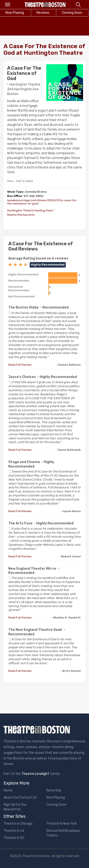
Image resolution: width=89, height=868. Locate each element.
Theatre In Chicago (18, 824)
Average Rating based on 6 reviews (38, 258)
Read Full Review (20, 365)
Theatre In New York (62, 824)
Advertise (54, 790)
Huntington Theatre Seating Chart (30, 210)
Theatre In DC (14, 838)
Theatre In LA (14, 831)
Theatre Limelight (35, 774)
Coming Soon (56, 805)
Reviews (43, 13)
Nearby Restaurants (21, 215)
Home (8, 790)
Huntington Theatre (25, 84)
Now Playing (56, 798)
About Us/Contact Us (20, 798)
